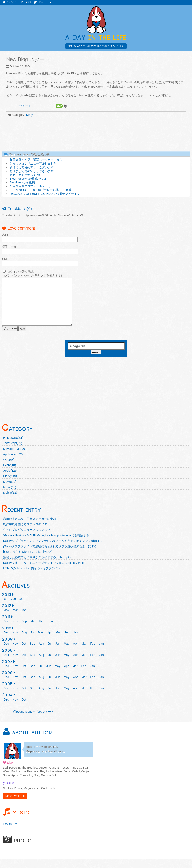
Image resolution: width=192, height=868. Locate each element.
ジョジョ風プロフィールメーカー (32, 186)
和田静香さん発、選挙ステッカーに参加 (36, 160)
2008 (8, 660)
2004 (8, 705)
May (6, 619)
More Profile (13, 805)
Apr (50, 642)
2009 (8, 649)
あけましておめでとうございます (32, 167)
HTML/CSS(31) (13, 447)
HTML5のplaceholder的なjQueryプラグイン (32, 578)
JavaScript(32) (13, 453)
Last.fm (8, 833)
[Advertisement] (96, 135)
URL (5, 259)
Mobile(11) (10, 502)
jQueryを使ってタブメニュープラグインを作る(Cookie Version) (45, 572)
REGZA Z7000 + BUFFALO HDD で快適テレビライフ (45, 194)
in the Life (96, 38)
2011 (6, 626)
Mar (15, 619)
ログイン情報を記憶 (20, 272)
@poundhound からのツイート (34, 721)
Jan (22, 608)
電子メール (9, 247)
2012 (7, 615)
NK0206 (10, 2)
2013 (7, 604)
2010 (7, 638)
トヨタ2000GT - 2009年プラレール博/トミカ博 (40, 190)
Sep (24, 631)
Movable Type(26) (15, 458)
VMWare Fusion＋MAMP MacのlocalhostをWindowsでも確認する (46, 545)
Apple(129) (10, 480)
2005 (8, 693)
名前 (5, 235)
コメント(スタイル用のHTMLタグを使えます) (32, 275)
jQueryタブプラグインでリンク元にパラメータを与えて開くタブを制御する (53, 550)
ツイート (25, 106)
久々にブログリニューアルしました (33, 163)
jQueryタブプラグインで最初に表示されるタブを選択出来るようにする (50, 556)
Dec (6, 631)
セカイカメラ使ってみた (26, 175)
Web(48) (9, 469)
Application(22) (13, 464)
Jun (14, 608)
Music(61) (10, 497)
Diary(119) (10, 485)
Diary (30, 115)
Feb (42, 631)
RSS (26, 2)
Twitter (43, 2)
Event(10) (10, 475)
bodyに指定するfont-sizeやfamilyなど (27, 561)
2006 (8, 682)
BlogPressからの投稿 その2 (28, 179)
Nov (15, 631)
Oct (24, 653)
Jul (5, 608)
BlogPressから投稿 (22, 182)
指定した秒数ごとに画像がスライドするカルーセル (37, 567)
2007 (7, 671)
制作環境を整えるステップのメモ (25, 534)
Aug (24, 642)
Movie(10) (10, 491)
